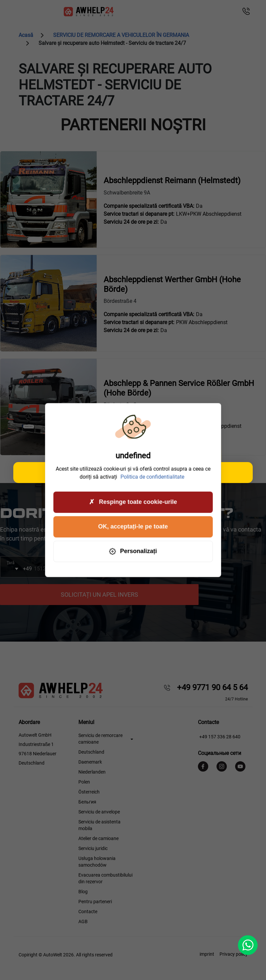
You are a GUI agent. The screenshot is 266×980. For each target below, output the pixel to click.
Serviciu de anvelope (99, 812)
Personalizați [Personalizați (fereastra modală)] (133, 551)
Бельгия (87, 802)
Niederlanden (92, 772)
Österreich (89, 792)
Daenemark (90, 762)
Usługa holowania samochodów (97, 862)
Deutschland (91, 752)
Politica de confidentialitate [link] (152, 477)
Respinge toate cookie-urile (133, 502)
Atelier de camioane (98, 838)
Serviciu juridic (93, 848)
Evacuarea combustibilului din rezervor (105, 878)
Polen (84, 782)
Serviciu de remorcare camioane (100, 739)
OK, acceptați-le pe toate (133, 527)
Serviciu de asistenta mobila (99, 825)
